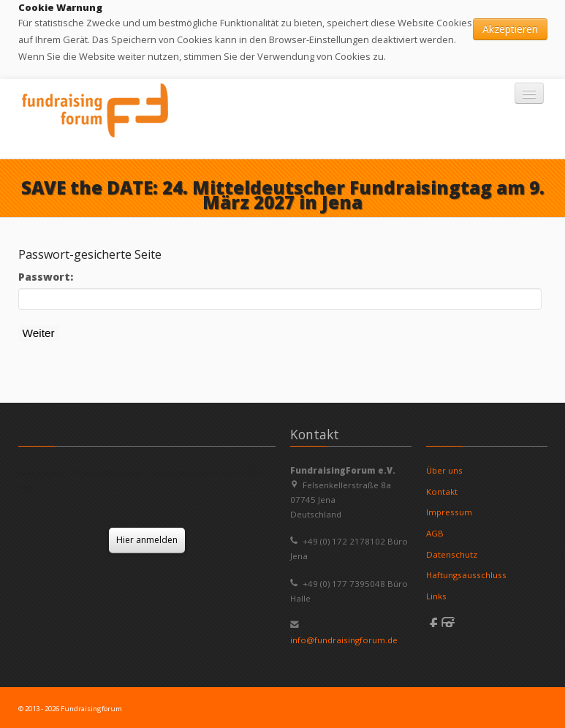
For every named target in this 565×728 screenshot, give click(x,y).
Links (436, 596)
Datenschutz (452, 554)
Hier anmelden (147, 540)
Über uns (444, 470)
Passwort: (46, 277)
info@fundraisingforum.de (344, 640)
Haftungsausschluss (466, 575)
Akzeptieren (510, 29)
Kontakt (442, 492)
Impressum (449, 512)
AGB (435, 533)
